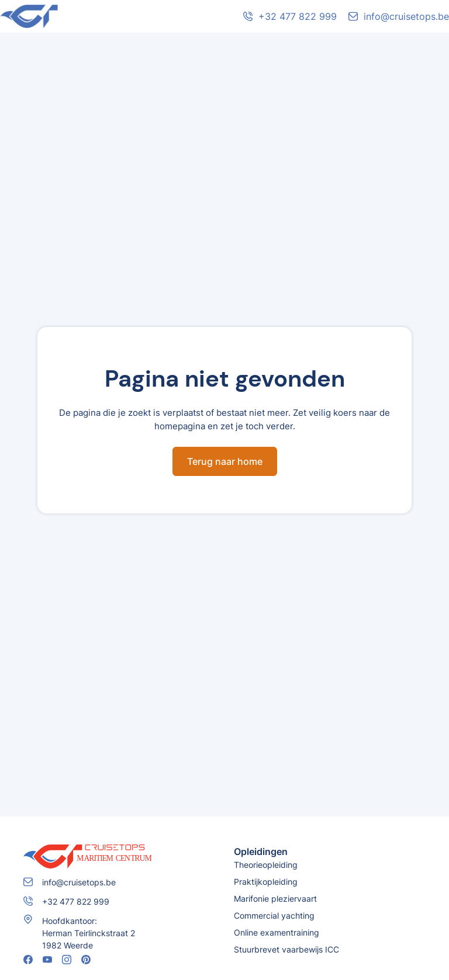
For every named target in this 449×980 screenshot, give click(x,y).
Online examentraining (277, 932)
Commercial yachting (274, 915)
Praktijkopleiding (266, 882)
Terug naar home (225, 461)
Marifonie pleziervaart (275, 899)
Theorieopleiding (266, 865)
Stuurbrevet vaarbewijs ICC (286, 949)
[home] (88, 16)
